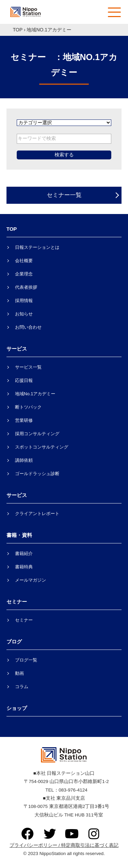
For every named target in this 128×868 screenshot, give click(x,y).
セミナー (24, 620)
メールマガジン (31, 580)
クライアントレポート (37, 514)
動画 (19, 673)
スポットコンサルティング (42, 447)
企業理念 (24, 274)
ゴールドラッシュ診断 (37, 474)
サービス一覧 (28, 367)
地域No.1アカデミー (35, 394)
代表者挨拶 (26, 287)
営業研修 (24, 420)
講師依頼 (24, 460)
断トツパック (28, 407)
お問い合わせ (28, 327)
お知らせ (24, 314)
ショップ (17, 708)
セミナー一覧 (64, 195)
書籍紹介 (24, 553)
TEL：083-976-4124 (64, 790)
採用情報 (24, 301)
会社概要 (24, 261)
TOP (18, 30)
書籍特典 (24, 567)
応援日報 (24, 380)
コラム (22, 687)
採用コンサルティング (37, 434)
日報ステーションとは (37, 247)
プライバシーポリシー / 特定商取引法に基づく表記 (64, 845)
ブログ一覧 (26, 660)
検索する (64, 155)
